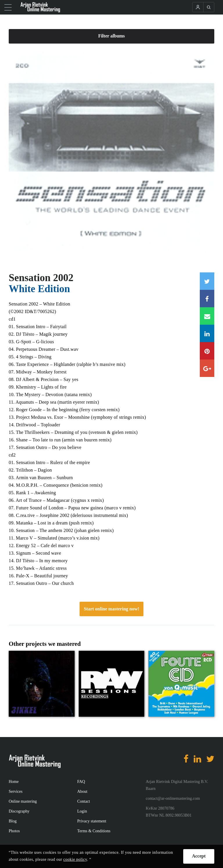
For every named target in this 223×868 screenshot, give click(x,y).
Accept (199, 856)
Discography (19, 811)
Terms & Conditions (94, 831)
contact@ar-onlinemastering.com (173, 798)
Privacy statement (92, 821)
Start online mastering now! (112, 609)
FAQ (81, 782)
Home (14, 782)
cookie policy (75, 859)
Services (16, 791)
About (82, 791)
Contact (84, 801)
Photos (14, 831)
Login (82, 811)
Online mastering (23, 801)
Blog (13, 821)
